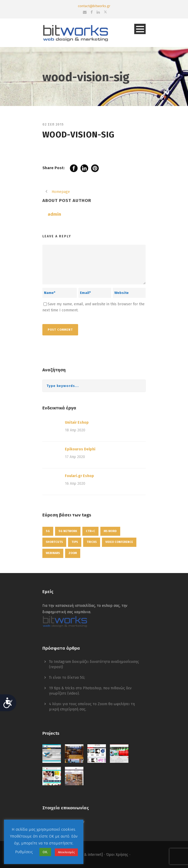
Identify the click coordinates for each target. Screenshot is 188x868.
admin (54, 214)
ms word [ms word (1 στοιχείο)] (110, 531)
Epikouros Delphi (80, 449)
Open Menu (140, 29)
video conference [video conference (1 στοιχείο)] (119, 542)
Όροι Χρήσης (117, 855)
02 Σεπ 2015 (53, 124)
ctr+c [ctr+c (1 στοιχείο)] (90, 531)
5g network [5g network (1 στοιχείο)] (68, 531)
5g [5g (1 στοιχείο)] (48, 531)
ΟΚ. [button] (45, 852)
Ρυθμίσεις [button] (24, 852)
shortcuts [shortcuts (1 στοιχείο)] (54, 542)
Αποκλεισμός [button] (66, 852)
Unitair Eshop (77, 423)
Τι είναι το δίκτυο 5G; (67, 678)
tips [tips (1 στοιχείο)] (75, 542)
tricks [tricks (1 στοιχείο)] (92, 542)
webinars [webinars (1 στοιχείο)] (53, 553)
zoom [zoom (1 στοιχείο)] (73, 553)
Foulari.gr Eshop (79, 476)
